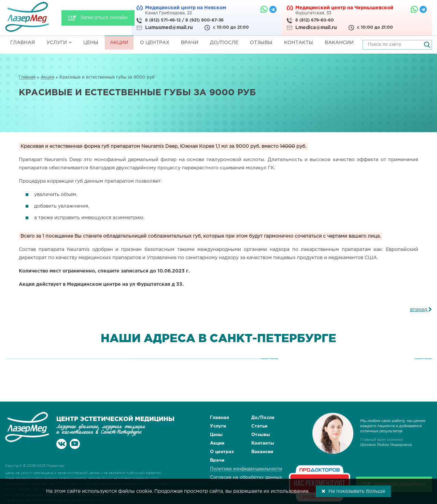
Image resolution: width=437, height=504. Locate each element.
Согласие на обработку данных (246, 478)
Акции (119, 43)
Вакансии (339, 43)
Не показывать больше (353, 491)
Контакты (299, 43)
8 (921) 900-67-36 (205, 20)
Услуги (59, 42)
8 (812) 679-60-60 (315, 20)
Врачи (190, 43)
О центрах (155, 43)
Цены (91, 43)
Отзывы (261, 43)
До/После (224, 43)
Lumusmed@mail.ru (169, 28)
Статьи (259, 426)
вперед (421, 310)
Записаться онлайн (104, 18)
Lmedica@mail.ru (316, 28)
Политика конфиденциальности (246, 469)
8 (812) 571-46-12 (163, 20)
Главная (23, 43)
